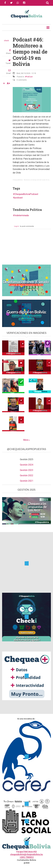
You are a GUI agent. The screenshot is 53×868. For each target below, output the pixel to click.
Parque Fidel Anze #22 (26, 852)
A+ (8, 83)
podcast (19, 198)
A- (4, 83)
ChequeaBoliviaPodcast (26, 194)
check (6, 41)
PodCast (29, 77)
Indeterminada (22, 215)
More (26, 440)
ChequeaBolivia (18, 180)
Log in (16, 226)
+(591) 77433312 (27, 857)
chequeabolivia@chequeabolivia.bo (26, 854)
